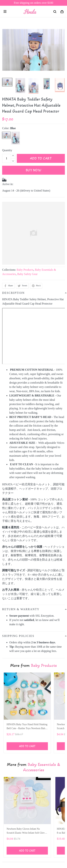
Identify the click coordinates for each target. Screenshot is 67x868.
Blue (13, 128)
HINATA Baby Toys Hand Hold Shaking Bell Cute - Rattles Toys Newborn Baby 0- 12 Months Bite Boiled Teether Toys (27, 727)
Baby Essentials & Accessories (42, 767)
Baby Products (25, 270)
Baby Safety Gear (27, 274)
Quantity (7, 150)
